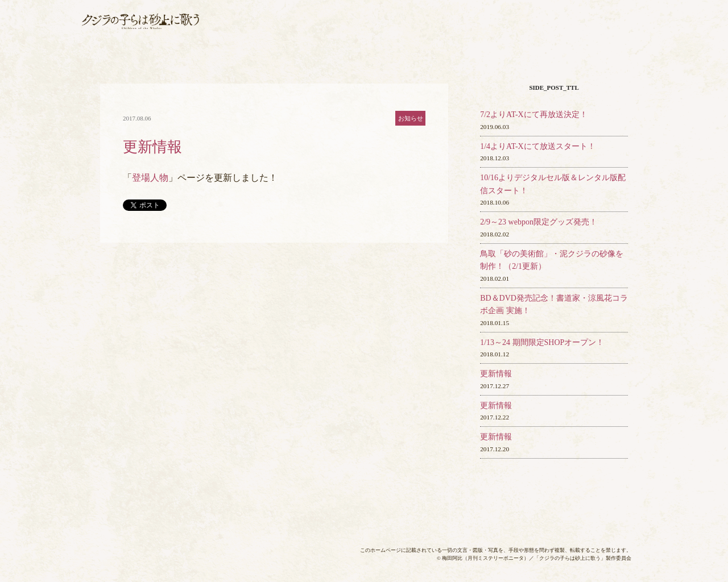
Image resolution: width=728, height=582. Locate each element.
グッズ (479, 32)
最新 (267, 13)
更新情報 (496, 374)
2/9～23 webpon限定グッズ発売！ (539, 222)
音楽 (430, 32)
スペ (599, 32)
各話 (299, 32)
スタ (439, 13)
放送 (341, 13)
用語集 (623, 13)
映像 (531, 32)
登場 (572, 13)
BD (385, 32)
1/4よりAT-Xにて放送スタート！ (538, 146)
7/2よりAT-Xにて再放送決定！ (534, 115)
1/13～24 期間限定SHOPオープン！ (542, 342)
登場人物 (150, 178)
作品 (505, 13)
